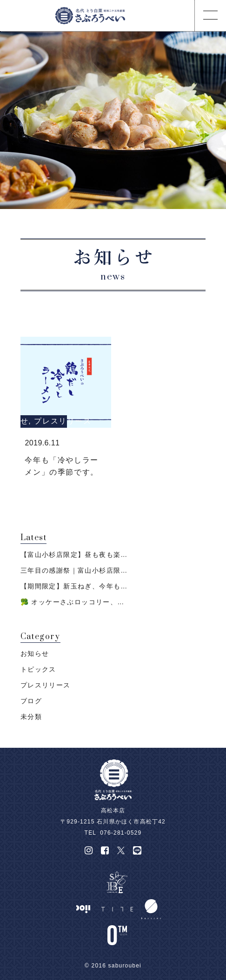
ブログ (31, 701)
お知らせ (35, 653)
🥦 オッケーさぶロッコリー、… (73, 602)
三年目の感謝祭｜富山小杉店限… (74, 570)
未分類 (31, 717)
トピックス (38, 669)
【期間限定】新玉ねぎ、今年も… (74, 586)
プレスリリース (63, 421)
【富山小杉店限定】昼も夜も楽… (74, 555)
